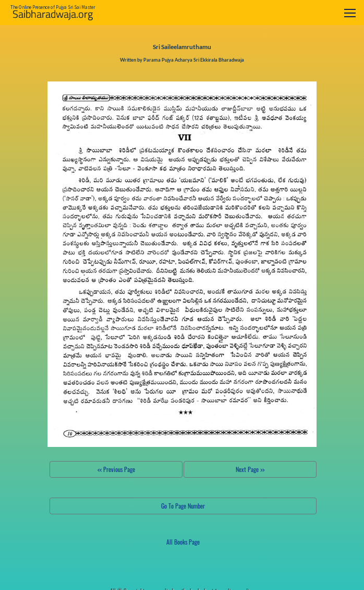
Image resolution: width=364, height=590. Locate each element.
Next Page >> (250, 469)
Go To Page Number (183, 506)
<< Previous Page (116, 469)
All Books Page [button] (183, 542)
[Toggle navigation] (350, 13)
